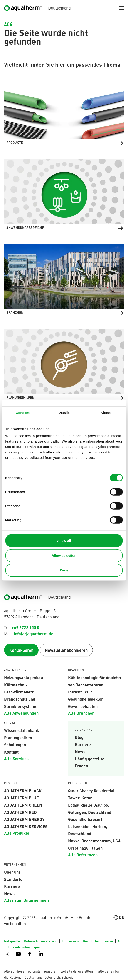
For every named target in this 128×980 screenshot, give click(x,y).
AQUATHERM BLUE (21, 798)
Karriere (83, 744)
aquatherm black (23, 791)
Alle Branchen (81, 713)
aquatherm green (23, 805)
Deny (64, 570)
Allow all (64, 541)
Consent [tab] (23, 412)
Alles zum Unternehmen (26, 900)
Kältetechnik (16, 685)
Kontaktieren (21, 650)
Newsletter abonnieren (66, 650)
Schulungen (15, 745)
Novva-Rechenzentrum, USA (94, 841)
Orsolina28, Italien (85, 848)
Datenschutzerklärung (41, 941)
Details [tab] (64, 412)
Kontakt (11, 752)
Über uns (12, 872)
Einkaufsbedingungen (24, 947)
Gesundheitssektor (86, 699)
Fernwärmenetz (19, 692)
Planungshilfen (18, 737)
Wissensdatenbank (22, 730)
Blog (79, 737)
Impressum (71, 941)
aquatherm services (26, 827)
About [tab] (106, 412)
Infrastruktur (80, 692)
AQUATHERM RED (20, 812)
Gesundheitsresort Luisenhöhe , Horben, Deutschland (88, 826)
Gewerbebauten (83, 706)
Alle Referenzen (83, 855)
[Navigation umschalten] (122, 8)
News (80, 751)
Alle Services (16, 759)
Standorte (13, 879)
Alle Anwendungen (21, 713)
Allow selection (64, 555)
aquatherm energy (24, 819)
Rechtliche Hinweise (98, 941)
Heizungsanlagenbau (23, 678)
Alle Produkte (17, 833)
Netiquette (12, 941)
